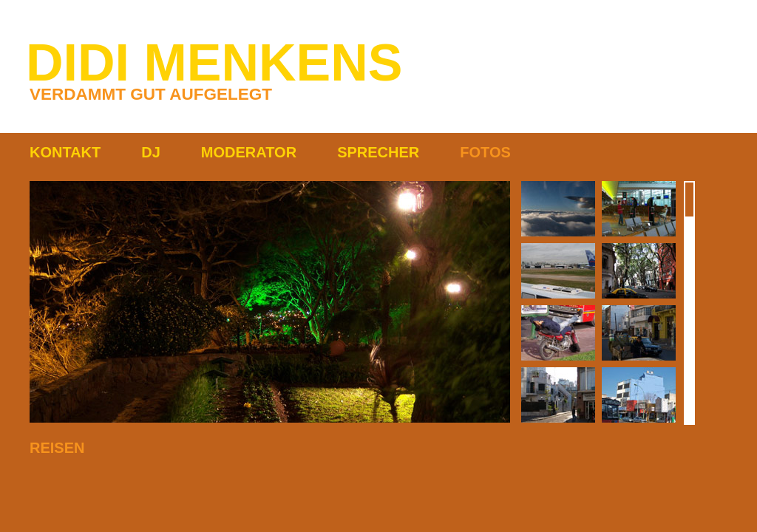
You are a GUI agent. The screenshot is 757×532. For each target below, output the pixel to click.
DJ (151, 152)
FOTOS (485, 152)
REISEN (57, 448)
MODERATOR (249, 152)
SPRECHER (378, 152)
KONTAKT (65, 152)
